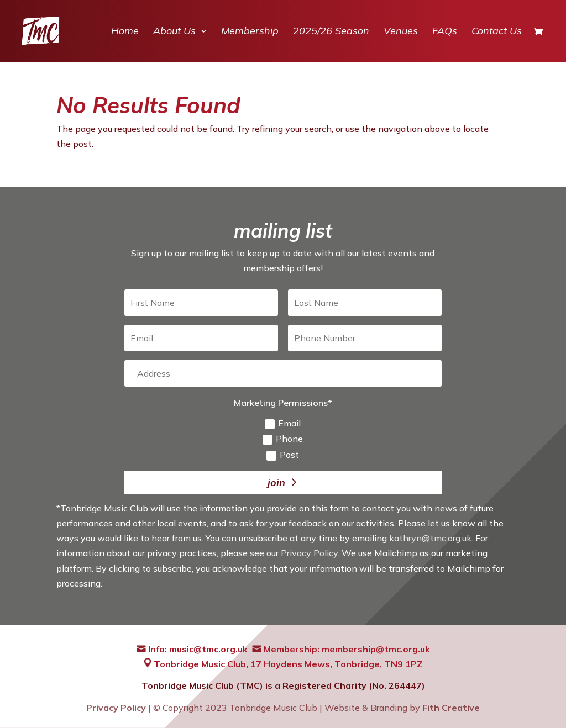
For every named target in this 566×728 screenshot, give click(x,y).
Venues (401, 32)
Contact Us (497, 32)
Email (283, 423)
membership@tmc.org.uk (376, 649)
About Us (174, 32)
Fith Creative (451, 708)
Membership (250, 32)
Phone (283, 439)
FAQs (445, 32)
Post (283, 455)
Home (125, 32)
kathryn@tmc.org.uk (430, 538)
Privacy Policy (309, 553)
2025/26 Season (331, 32)
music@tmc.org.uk (208, 649)
